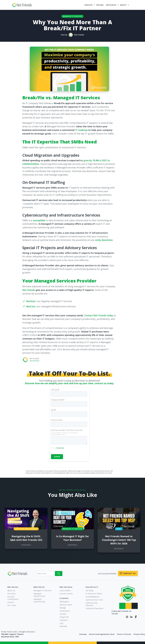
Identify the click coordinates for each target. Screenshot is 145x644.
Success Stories (66, 594)
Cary (62, 623)
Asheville (63, 626)
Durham (63, 614)
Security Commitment (13, 598)
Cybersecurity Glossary (92, 604)
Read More (26, 545)
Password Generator (95, 608)
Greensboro (65, 611)
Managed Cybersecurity (39, 600)
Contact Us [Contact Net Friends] (129, 573)
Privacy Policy (139, 634)
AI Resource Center (94, 594)
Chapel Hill (64, 617)
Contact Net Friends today (99, 315)
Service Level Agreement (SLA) (102, 634)
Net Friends (29, 290)
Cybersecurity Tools (94, 600)
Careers (11, 602)
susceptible (39, 220)
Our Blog (89, 590)
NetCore (31, 306)
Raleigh (63, 608)
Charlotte (64, 620)
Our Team (12, 605)
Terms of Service (124, 634)
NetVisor (31, 301)
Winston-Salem (66, 605)
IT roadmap (81, 130)
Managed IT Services (72, 16)
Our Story (12, 594)
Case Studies (65, 590)
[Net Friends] (18, 574)
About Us (11, 590)
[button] (90, 5)
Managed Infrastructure (39, 595)
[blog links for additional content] (26, 519)
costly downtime (104, 240)
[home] (22, 5)
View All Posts (34, 361)
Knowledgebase (93, 597)
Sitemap (83, 634)
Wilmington (64, 602)
